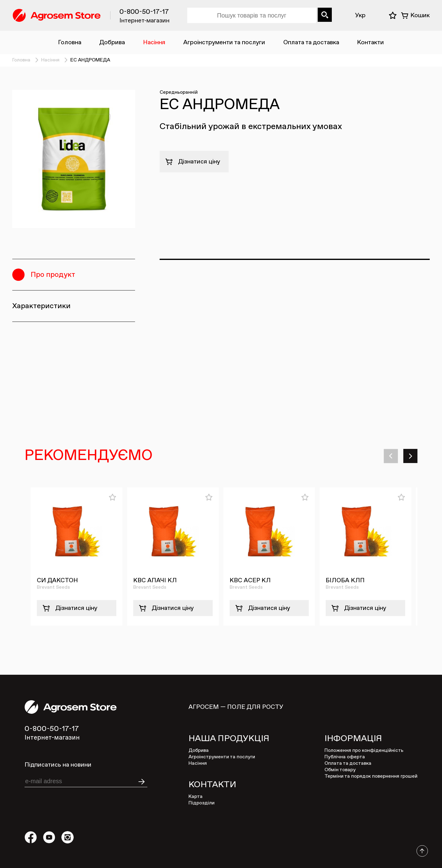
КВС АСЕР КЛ (250, 580)
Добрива (112, 42)
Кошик (420, 15)
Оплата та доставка (311, 42)
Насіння (154, 42)
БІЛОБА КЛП (345, 580)
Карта (196, 797)
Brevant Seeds (53, 587)
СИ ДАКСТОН (57, 580)
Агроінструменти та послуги (224, 42)
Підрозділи (202, 803)
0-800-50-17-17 (144, 12)
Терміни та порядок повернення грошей (371, 776)
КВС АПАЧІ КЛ (155, 580)
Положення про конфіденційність (364, 751)
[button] (391, 456)
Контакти (370, 42)
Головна (70, 42)
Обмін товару (340, 770)
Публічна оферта (345, 757)
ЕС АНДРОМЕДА (90, 60)
